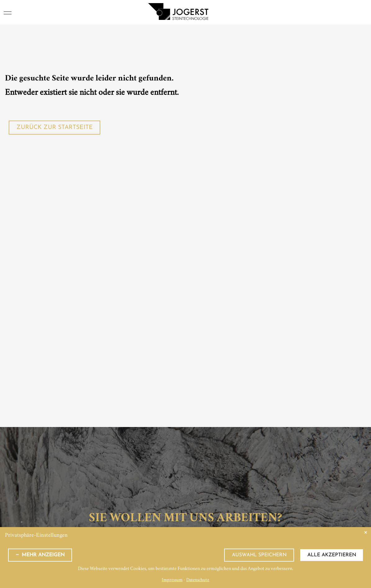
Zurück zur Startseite (55, 128)
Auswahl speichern (259, 555)
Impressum (172, 580)
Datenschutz (198, 580)
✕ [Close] (366, 533)
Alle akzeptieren (332, 555)
